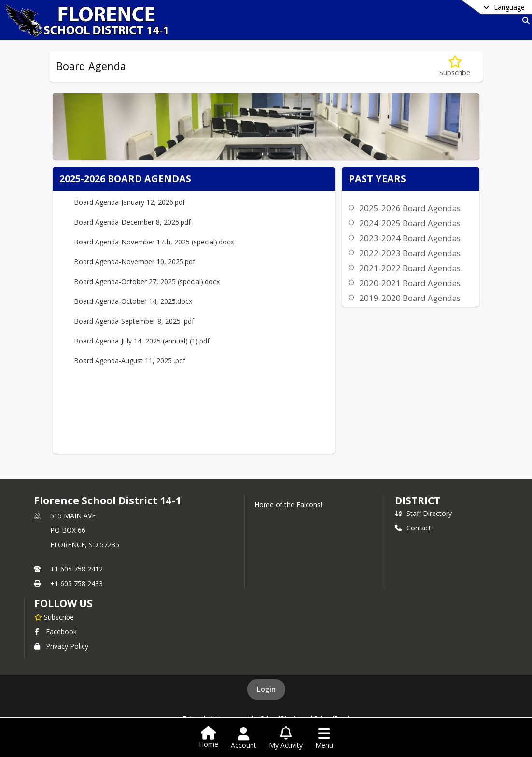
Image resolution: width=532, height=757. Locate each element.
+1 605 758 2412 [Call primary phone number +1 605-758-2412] (77, 569)
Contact (413, 528)
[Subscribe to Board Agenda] (455, 66)
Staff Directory (423, 513)
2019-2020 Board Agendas (410, 298)
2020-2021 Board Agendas (410, 283)
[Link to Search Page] (524, 21)
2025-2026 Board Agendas (410, 208)
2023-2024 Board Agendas (410, 238)
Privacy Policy (61, 646)
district (418, 500)
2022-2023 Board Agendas (410, 253)
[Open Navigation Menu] (324, 738)
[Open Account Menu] (244, 738)
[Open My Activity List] (286, 738)
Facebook (56, 632)
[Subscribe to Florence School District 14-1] (54, 617)
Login (266, 689)
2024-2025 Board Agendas (410, 223)
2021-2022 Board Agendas (410, 268)
